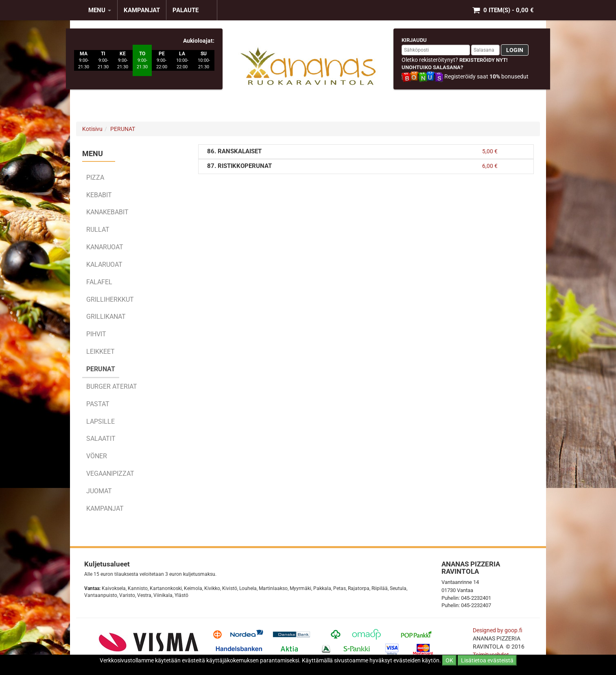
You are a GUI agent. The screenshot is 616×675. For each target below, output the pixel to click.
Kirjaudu (414, 40)
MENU (100, 10)
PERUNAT (123, 129)
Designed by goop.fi (498, 630)
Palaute (186, 10)
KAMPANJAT (142, 10)
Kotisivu (92, 129)
